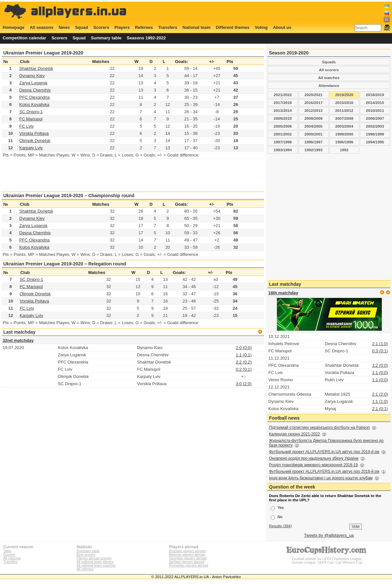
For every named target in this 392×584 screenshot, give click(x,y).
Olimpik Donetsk (35, 141)
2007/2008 (344, 118)
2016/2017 (313, 103)
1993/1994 (283, 150)
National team (197, 27)
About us (282, 27)
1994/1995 (375, 142)
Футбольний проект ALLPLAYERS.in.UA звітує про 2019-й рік (324, 452)
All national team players (95, 562)
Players (122, 27)
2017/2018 (283, 103)
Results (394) (280, 526)
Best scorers (86, 555)
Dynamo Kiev (32, 76)
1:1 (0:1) (244, 355)
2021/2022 (283, 95)
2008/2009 (313, 118)
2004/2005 (313, 126)
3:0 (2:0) (244, 384)
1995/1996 (344, 142)
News (64, 27)
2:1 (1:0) (380, 344)
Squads (329, 62)
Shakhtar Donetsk (36, 68)
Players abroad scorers (94, 558)
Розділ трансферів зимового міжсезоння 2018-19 (313, 465)
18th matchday (283, 293)
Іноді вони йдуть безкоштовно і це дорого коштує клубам (321, 478)
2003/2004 (344, 126)
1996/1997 (313, 142)
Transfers (168, 27)
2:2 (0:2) (244, 362)
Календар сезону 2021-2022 (294, 434)
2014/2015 (375, 103)
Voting (261, 27)
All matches (329, 78)
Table (7, 551)
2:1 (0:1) (380, 409)
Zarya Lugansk (33, 83)
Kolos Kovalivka (34, 104)
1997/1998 (283, 142)
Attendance (329, 85)
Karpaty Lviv (31, 148)
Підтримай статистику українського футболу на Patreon (320, 428)
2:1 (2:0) (380, 394)
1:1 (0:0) (380, 373)
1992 (344, 150)
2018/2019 (375, 95)
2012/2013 (313, 110)
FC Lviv (27, 126)
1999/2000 (344, 134)
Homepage (13, 27)
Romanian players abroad (188, 565)
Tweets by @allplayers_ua (329, 535)
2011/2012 (344, 110)
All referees (85, 569)
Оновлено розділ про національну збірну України (314, 458)
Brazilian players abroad (187, 551)
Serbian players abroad (186, 562)
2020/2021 (313, 95)
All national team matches (96, 565)
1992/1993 (313, 150)
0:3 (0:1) (380, 351)
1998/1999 (375, 134)
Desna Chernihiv (35, 90)
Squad (82, 27)
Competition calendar (24, 38)
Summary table (106, 38)
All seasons (41, 27)
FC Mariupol (31, 119)
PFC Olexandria (34, 97)
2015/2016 (344, 103)
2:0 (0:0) (244, 348)
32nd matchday (18, 340)
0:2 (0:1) (244, 369)
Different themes (233, 27)
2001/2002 (283, 134)
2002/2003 (375, 126)
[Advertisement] (271, 12)
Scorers (101, 27)
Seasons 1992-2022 (146, 38)
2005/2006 (283, 126)
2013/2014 (283, 110)
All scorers (329, 70)
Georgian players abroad (188, 558)
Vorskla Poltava (34, 133)
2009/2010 (283, 118)
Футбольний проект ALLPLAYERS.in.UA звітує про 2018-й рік (324, 471)
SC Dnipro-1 (31, 112)
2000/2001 (313, 134)
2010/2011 (375, 110)
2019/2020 (344, 95)
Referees (144, 27)
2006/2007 (375, 118)
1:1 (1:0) (380, 401)
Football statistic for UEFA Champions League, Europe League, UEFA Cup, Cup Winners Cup (327, 559)
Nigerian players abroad (187, 555)
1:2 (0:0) (380, 365)
